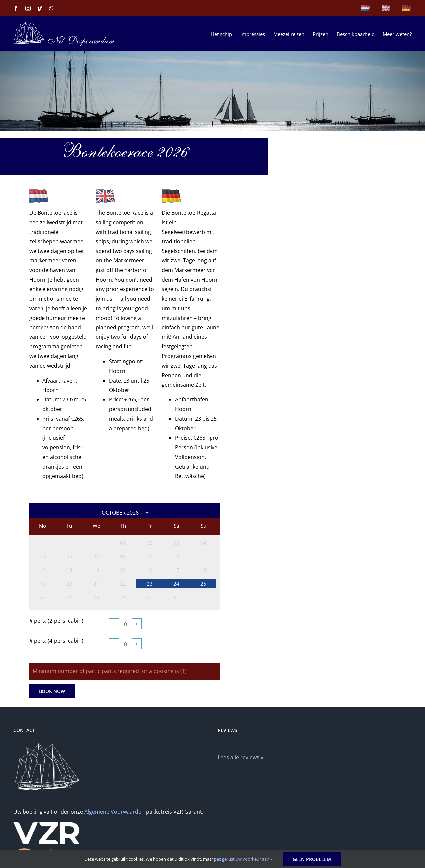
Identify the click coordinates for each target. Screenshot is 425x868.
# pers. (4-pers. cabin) (56, 641)
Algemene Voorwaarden (115, 812)
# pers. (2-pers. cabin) (56, 621)
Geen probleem (312, 859)
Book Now (52, 691)
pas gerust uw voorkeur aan (244, 859)
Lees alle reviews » (241, 757)
